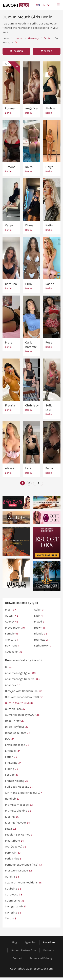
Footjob (12, 775)
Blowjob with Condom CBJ (24, 691)
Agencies (30, 942)
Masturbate (14, 841)
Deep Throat (15, 721)
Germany (33, 38)
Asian (39, 610)
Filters (47, 51)
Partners (49, 950)
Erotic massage (17, 745)
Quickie (12, 877)
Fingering (13, 763)
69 (9, 667)
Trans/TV (12, 640)
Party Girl (13, 853)
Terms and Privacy (41, 958)
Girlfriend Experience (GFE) (24, 793)
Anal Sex (13, 685)
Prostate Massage (18, 871)
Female (12, 634)
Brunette (41, 640)
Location (18, 38)
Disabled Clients (18, 733)
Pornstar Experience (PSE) (23, 865)
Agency (12, 622)
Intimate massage (19, 805)
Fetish (11, 757)
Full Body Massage (19, 787)
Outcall (12, 616)
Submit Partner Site (24, 950)
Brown (39, 628)
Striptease (14, 895)
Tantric (11, 919)
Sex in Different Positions (23, 883)
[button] (43, 5)
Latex (10, 829)
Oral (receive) (16, 847)
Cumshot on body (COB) (22, 715)
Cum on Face (15, 709)
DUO (10, 739)
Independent (15, 628)
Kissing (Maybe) (17, 823)
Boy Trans (12, 646)
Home (6, 38)
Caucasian (14, 652)
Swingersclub (16, 907)
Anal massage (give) (20, 673)
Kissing (12, 817)
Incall (10, 610)
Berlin (47, 38)
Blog (14, 942)
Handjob (12, 799)
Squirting (13, 889)
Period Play (14, 859)
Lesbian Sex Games (19, 835)
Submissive (15, 901)
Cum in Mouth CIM (19, 703)
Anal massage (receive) (22, 679)
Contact (17, 958)
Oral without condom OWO (24, 697)
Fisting (12, 769)
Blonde (41, 634)
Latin (38, 616)
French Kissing (17, 781)
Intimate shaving (18, 811)
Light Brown (43, 646)
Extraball (13, 751)
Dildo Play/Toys (17, 727)
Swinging (13, 913)
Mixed (39, 622)
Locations (49, 942)
